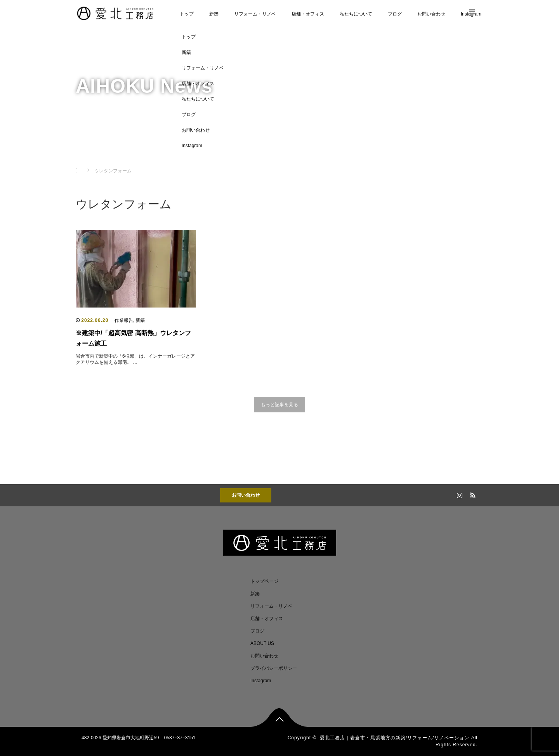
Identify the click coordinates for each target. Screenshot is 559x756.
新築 (214, 14)
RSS (472, 494)
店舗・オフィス (308, 14)
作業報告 (124, 320)
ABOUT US (262, 643)
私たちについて (356, 14)
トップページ (264, 581)
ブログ (395, 14)
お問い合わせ (431, 14)
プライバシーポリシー (274, 668)
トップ (187, 14)
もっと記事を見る (279, 405)
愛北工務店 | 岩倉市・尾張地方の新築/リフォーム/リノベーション (395, 738)
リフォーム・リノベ (255, 14)
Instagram (192, 146)
